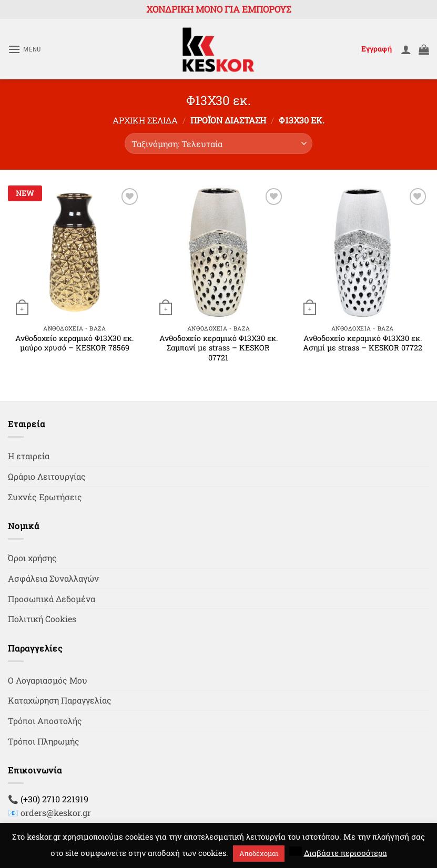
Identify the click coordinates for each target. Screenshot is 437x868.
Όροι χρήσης (32, 558)
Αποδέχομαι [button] (259, 853)
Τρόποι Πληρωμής (44, 741)
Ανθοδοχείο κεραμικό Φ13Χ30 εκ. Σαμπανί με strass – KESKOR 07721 (218, 348)
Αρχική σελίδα (145, 120)
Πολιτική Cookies (42, 619)
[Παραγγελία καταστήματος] (218, 143)
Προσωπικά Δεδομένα (52, 599)
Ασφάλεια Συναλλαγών (53, 578)
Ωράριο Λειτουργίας (47, 476)
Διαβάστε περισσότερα (345, 853)
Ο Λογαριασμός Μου (48, 680)
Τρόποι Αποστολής (45, 721)
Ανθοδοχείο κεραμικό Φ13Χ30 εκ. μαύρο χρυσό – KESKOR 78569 (74, 343)
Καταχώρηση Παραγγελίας (60, 700)
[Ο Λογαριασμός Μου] (406, 49)
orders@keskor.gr (56, 813)
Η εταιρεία (29, 456)
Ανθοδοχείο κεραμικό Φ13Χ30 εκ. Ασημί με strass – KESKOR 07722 (363, 343)
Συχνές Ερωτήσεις (45, 497)
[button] (24, 49)
